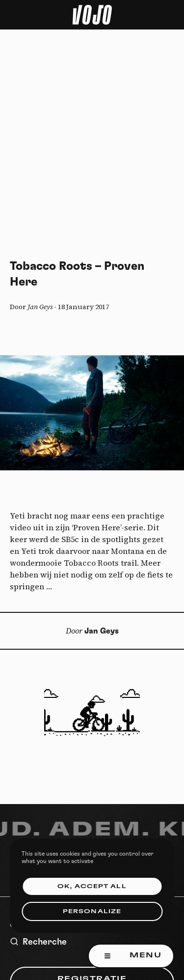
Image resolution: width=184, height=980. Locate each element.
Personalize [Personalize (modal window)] (92, 911)
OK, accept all (92, 886)
